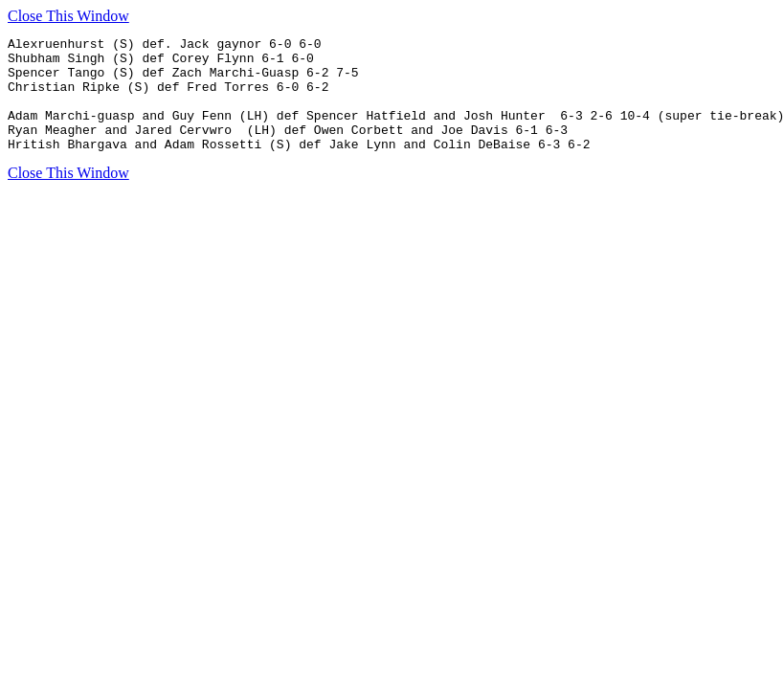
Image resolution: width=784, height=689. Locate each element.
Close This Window (68, 16)
